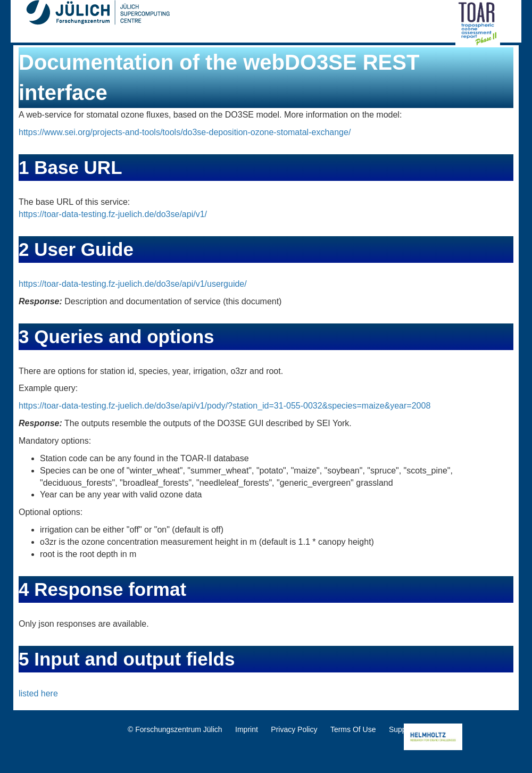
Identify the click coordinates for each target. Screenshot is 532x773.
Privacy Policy (294, 729)
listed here (38, 693)
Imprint (247, 729)
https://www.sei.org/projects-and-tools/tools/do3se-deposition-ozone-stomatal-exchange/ (185, 132)
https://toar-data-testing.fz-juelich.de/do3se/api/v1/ (113, 214)
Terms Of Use (353, 729)
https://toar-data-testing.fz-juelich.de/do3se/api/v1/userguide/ (133, 284)
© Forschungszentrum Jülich (175, 729)
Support (402, 729)
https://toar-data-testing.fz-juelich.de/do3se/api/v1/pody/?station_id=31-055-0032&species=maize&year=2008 (225, 406)
